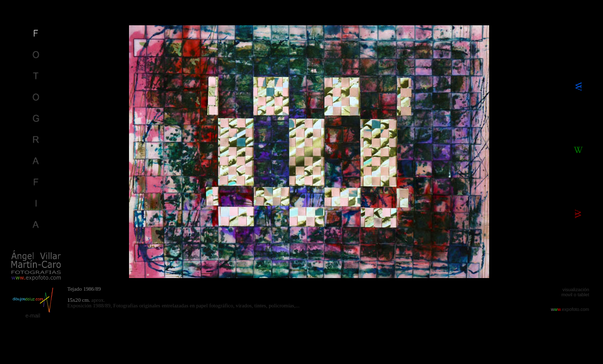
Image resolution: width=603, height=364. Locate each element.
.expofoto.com (570, 309)
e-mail (33, 315)
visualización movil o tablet (575, 292)
